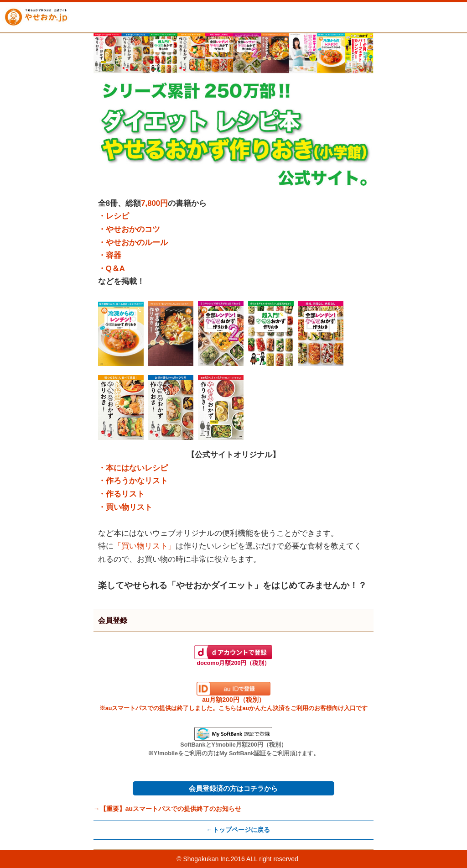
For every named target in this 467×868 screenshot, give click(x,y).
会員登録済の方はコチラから (233, 788)
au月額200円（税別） (233, 697)
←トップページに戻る (238, 830)
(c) (173, 859)
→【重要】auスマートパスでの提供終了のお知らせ (167, 809)
